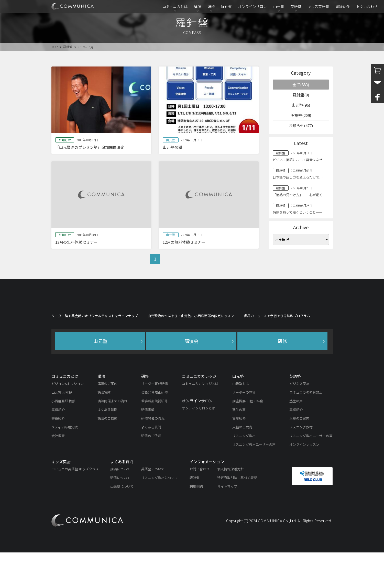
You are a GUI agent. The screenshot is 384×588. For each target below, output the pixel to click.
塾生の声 (239, 445)
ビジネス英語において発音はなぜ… (299, 160)
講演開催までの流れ (112, 436)
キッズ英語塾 (318, 6)
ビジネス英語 (299, 419)
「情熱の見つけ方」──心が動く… (299, 195)
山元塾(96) (301, 105)
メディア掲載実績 (65, 463)
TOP (54, 47)
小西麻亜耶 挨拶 (63, 436)
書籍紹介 (343, 6)
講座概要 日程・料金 (248, 436)
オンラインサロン (253, 6)
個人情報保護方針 (231, 504)
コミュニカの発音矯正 (306, 428)
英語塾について (153, 504)
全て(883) (301, 85)
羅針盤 (226, 6)
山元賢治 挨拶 (62, 428)
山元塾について (122, 522)
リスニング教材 (244, 471)
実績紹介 (58, 445)
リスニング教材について (160, 513)
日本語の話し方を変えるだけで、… (299, 177)
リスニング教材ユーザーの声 (254, 480)
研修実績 (148, 445)
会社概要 (58, 471)
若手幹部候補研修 (155, 436)
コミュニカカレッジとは (200, 419)
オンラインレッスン (304, 480)
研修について (120, 513)
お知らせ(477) (301, 125)
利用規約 (196, 522)
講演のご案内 (107, 419)
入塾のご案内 (242, 463)
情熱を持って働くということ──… (299, 212)
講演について (120, 504)
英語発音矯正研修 (155, 428)
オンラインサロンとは (199, 444)
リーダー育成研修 (155, 419)
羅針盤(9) (301, 95)
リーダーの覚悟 (244, 428)
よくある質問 (107, 445)
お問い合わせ (367, 6)
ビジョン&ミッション (68, 419)
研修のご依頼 (151, 471)
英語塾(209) (301, 115)
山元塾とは (241, 419)
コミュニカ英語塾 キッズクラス (75, 504)
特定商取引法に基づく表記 (237, 513)
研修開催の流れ (153, 454)
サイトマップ (227, 522)
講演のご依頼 (107, 454)
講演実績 (104, 428)
